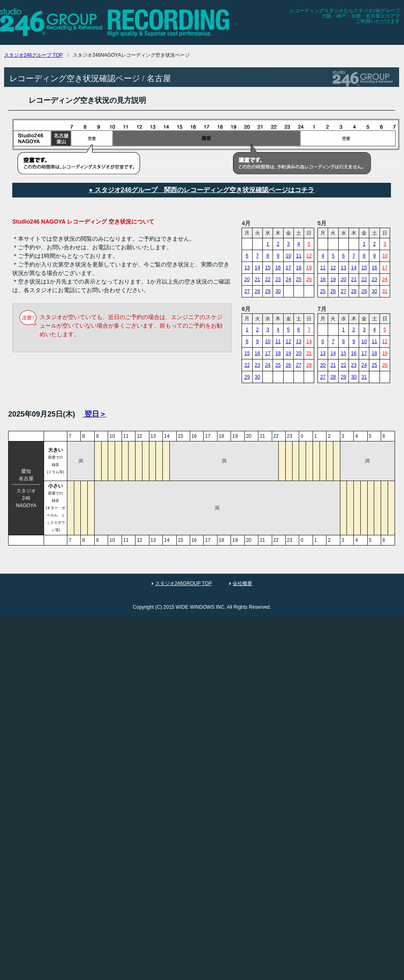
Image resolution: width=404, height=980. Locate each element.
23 (278, 279)
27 (247, 291)
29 (267, 291)
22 (267, 279)
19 (309, 268)
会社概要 (242, 583)
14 (257, 268)
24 (288, 279)
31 (385, 291)
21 (257, 279)
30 (278, 291)
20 (247, 279)
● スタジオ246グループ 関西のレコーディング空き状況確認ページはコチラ (202, 190)
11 (299, 256)
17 (288, 268)
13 (247, 268)
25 (299, 279)
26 (309, 279)
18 (299, 268)
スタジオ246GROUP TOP (183, 583)
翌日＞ (94, 414)
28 (257, 291)
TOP (33, 55)
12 (309, 256)
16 (278, 268)
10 (288, 256)
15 (267, 268)
